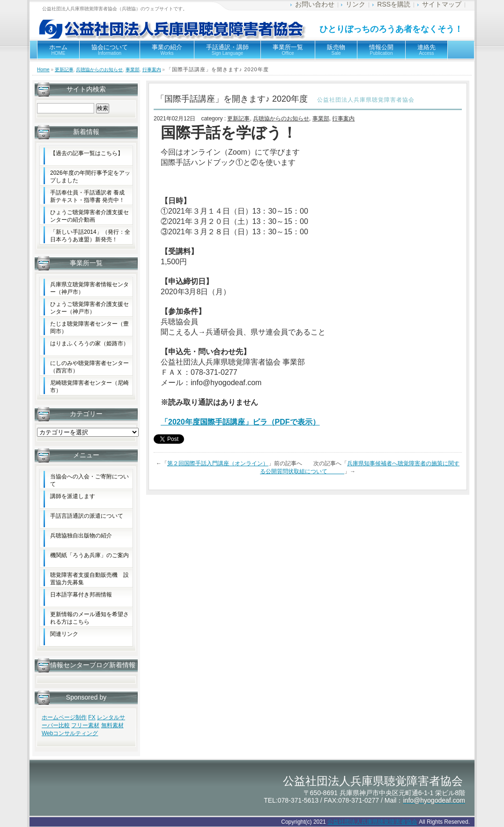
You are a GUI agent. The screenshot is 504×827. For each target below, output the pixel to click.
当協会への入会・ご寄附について (89, 480)
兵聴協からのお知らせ (99, 70)
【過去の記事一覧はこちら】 (87, 153)
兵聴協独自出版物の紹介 (81, 536)
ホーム (58, 50)
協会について (110, 50)
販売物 (336, 50)
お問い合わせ (315, 4)
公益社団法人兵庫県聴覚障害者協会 (372, 822)
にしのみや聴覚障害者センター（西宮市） (89, 367)
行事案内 (152, 70)
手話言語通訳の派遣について (87, 516)
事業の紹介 (167, 50)
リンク (356, 4)
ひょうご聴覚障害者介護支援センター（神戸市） (89, 308)
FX (92, 717)
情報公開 (381, 50)
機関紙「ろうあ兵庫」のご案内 (89, 555)
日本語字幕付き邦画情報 (81, 595)
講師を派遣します (73, 496)
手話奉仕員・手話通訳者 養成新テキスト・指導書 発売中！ (87, 196)
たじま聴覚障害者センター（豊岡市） (89, 328)
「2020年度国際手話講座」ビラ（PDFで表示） (240, 422)
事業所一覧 (288, 50)
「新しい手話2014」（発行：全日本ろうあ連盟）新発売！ (90, 236)
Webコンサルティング (70, 733)
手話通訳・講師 (227, 50)
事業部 (133, 70)
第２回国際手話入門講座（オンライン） (218, 463)
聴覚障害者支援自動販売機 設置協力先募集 (89, 579)
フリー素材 (85, 725)
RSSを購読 (394, 4)
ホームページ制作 (64, 717)
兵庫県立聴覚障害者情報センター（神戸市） (89, 288)
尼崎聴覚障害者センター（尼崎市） (89, 387)
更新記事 (64, 70)
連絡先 (426, 50)
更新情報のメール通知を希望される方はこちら (89, 618)
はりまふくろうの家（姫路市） (89, 343)
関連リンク (64, 634)
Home (43, 70)
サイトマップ (442, 4)
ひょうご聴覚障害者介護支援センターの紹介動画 (89, 216)
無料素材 (112, 725)
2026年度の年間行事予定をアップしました (90, 177)
